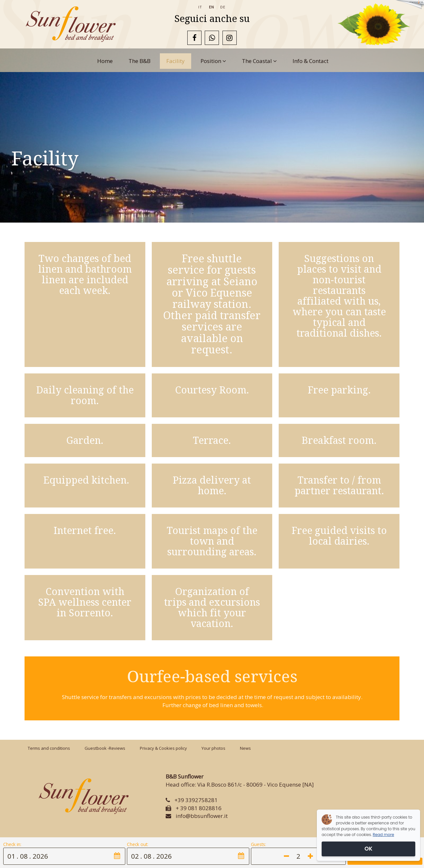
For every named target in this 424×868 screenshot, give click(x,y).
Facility (176, 61)
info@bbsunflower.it (202, 816)
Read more (383, 835)
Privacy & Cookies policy (163, 748)
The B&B (140, 61)
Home (105, 61)
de (223, 7)
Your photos (213, 748)
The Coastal (259, 61)
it (200, 7)
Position (213, 61)
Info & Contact (310, 61)
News (245, 748)
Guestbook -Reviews (105, 748)
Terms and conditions (49, 748)
